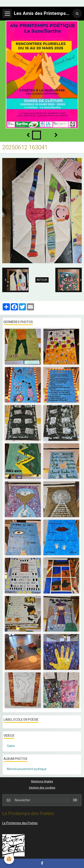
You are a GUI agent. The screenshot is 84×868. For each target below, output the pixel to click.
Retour (42, 280)
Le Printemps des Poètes (20, 823)
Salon (11, 746)
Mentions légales (42, 781)
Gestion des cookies (42, 788)
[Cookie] (9, 859)
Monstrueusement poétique (27, 769)
